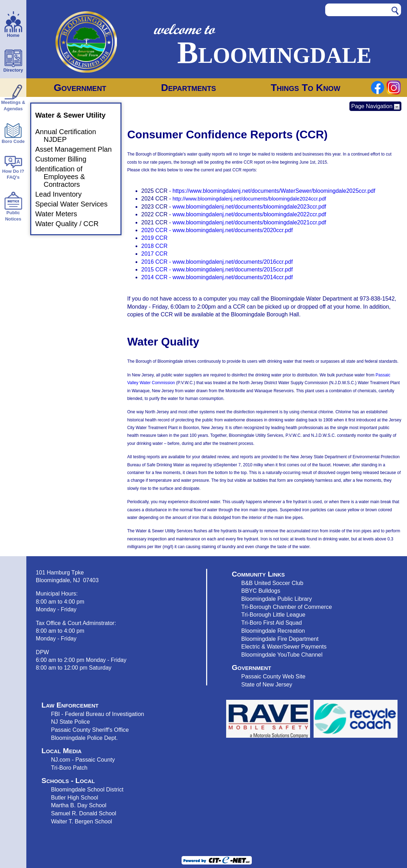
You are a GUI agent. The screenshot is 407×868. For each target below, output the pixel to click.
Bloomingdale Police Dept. (84, 738)
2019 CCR (154, 238)
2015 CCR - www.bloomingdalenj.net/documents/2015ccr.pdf (217, 269)
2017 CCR (154, 254)
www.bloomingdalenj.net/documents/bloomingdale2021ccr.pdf (250, 222)
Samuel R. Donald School (84, 813)
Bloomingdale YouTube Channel (282, 655)
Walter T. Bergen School (81, 821)
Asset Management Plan (78, 149)
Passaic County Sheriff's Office (90, 730)
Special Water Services (76, 204)
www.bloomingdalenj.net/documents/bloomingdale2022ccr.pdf (249, 214)
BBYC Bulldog (259, 591)
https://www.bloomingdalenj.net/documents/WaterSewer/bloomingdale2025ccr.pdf (274, 191)
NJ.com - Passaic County (83, 759)
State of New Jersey (267, 684)
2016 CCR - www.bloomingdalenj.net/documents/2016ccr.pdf (217, 262)
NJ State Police (70, 722)
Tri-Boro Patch (69, 768)
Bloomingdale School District (87, 789)
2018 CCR (154, 246)
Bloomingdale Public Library (277, 599)
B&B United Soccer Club (272, 583)
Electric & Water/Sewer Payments (284, 646)
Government (80, 88)
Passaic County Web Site (273, 676)
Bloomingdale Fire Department (280, 639)
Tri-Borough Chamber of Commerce (287, 607)
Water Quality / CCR (71, 224)
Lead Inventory (63, 194)
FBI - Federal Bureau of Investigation (97, 714)
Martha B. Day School (79, 805)
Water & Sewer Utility (74, 115)
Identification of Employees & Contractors (64, 177)
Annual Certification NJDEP (70, 136)
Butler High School (74, 797)
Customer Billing (65, 159)
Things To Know (306, 88)
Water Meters (60, 214)
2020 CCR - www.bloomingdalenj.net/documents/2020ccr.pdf (217, 230)
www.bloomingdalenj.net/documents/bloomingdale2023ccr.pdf (249, 207)
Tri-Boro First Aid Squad (271, 623)
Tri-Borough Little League (273, 614)
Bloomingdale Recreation (273, 631)
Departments (188, 88)
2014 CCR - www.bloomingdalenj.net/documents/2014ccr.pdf (217, 277)
